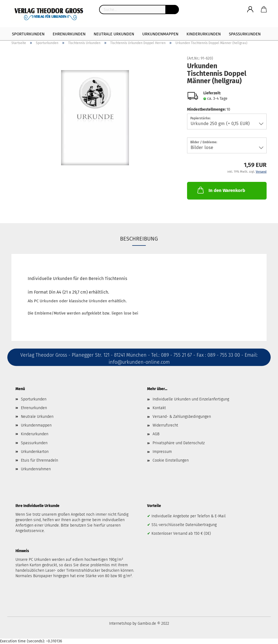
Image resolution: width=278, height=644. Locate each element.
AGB (156, 434)
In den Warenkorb (221, 190)
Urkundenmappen (160, 34)
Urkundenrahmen (36, 469)
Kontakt (159, 408)
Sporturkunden (28, 34)
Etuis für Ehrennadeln (40, 460)
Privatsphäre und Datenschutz (179, 443)
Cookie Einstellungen (171, 460)
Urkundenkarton (35, 452)
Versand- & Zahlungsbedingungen (182, 417)
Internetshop (120, 623)
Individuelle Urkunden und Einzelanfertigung (191, 399)
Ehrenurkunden (69, 34)
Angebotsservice (30, 531)
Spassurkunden (34, 443)
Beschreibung (139, 239)
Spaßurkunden (245, 34)
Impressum (162, 452)
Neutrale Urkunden (114, 34)
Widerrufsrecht (165, 425)
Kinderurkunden (204, 34)
